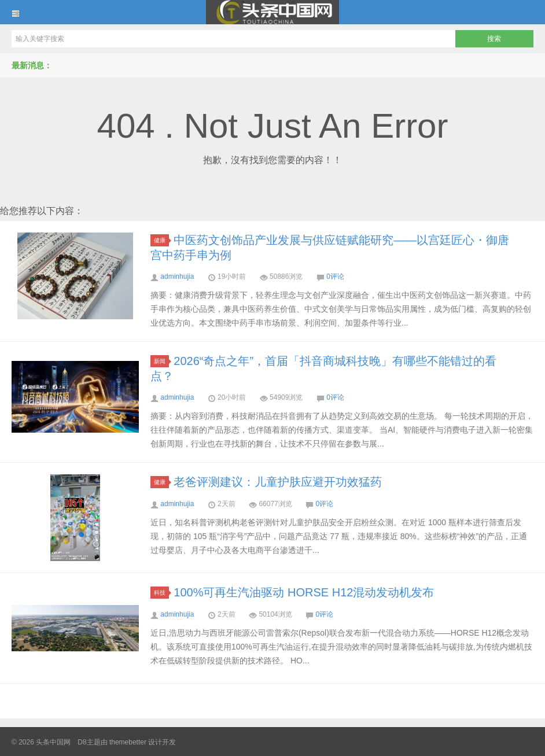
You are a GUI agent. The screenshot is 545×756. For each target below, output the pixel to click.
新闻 (161, 361)
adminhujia (177, 276)
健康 (161, 240)
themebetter (128, 742)
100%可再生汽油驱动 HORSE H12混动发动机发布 (304, 592)
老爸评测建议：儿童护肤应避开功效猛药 (278, 482)
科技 (161, 593)
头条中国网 (272, 12)
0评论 (335, 276)
